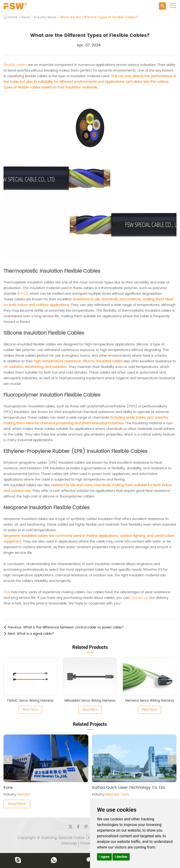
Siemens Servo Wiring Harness (149, 701)
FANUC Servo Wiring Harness (30, 701)
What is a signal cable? (36, 634)
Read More (30, 710)
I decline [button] (121, 857)
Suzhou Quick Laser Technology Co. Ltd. (129, 788)
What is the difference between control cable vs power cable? (73, 627)
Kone (8, 788)
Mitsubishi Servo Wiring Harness (90, 701)
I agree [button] (104, 857)
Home (13, 17)
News (26, 17)
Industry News (45, 17)
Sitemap (69, 843)
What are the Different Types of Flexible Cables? (99, 17)
